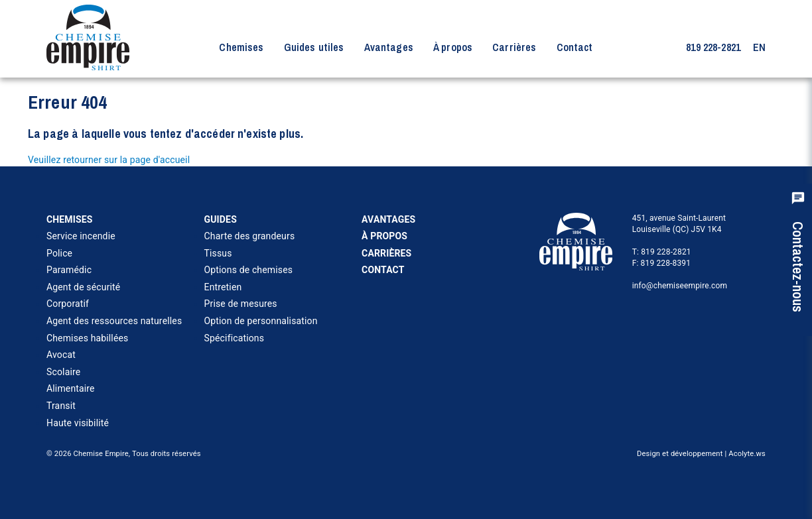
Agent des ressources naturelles (114, 321)
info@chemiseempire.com (680, 286)
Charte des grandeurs (250, 236)
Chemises (241, 47)
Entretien (223, 287)
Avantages (389, 47)
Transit (61, 406)
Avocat (61, 355)
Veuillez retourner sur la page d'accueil (109, 160)
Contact (575, 47)
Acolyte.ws (747, 454)
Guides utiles (314, 47)
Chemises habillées (87, 338)
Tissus (218, 253)
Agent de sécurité (83, 287)
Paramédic (69, 270)
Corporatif (68, 304)
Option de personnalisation (261, 321)
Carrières (514, 47)
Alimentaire (71, 388)
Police (59, 253)
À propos (453, 47)
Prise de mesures (241, 304)
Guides (221, 219)
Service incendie (81, 236)
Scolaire (63, 372)
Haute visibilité (78, 423)
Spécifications (235, 338)
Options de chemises (249, 270)
